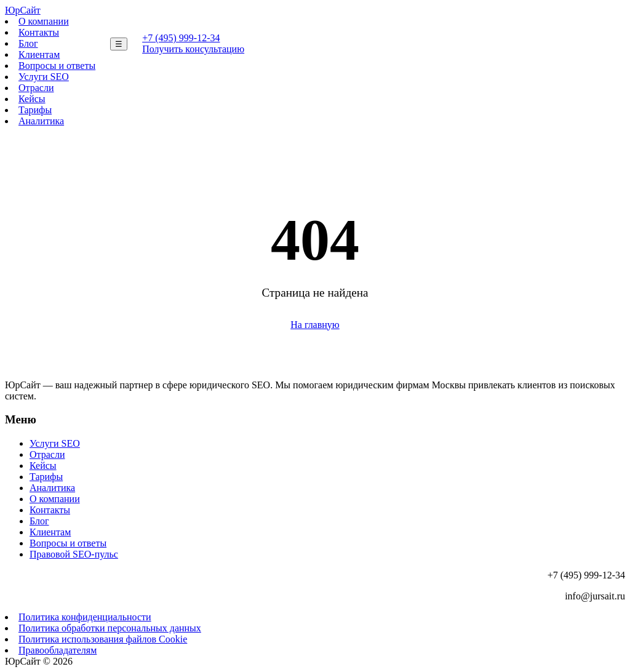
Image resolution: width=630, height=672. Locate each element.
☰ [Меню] (119, 44)
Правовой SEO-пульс (74, 554)
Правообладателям (58, 650)
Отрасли (36, 88)
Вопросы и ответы (57, 66)
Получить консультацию (193, 49)
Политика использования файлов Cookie (103, 639)
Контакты (39, 32)
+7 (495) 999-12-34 (181, 38)
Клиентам (39, 54)
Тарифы (35, 110)
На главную (315, 325)
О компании (44, 21)
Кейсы (32, 99)
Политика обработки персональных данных (110, 628)
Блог (28, 43)
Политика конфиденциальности (85, 617)
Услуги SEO (44, 77)
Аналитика (41, 121)
